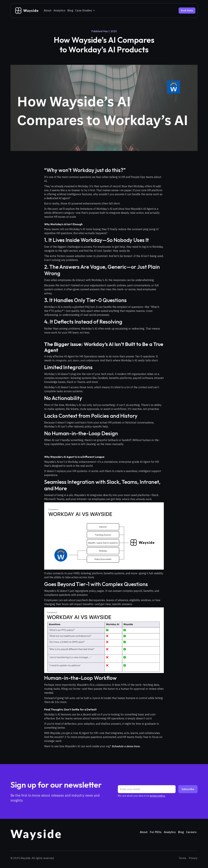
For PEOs (156, 832)
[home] (26, 11)
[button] (85, 10)
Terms (182, 858)
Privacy (193, 858)
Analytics (59, 10)
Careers (191, 832)
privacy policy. (158, 796)
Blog (70, 10)
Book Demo (187, 10)
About (48, 10)
